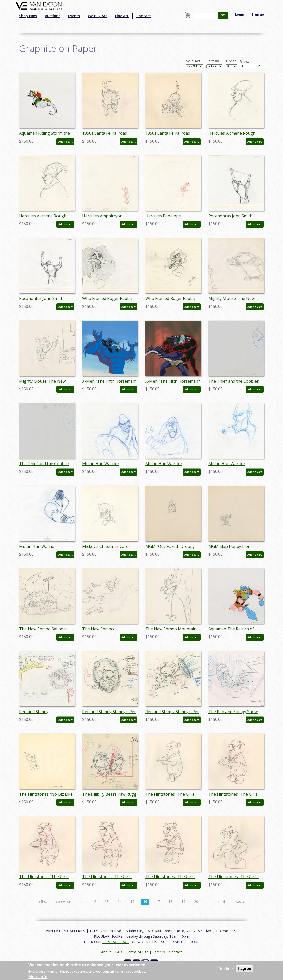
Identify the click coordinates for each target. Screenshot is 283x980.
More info (38, 977)
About (106, 952)
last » (241, 902)
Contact (144, 16)
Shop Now (28, 16)
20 (196, 902)
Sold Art (193, 61)
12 (94, 902)
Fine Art (122, 16)
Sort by (213, 61)
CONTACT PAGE (116, 942)
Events (74, 16)
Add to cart (65, 142)
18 (171, 902)
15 (132, 902)
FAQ (119, 952)
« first (43, 902)
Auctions (53, 16)
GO (223, 15)
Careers (159, 952)
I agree (245, 969)
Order (231, 61)
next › (223, 902)
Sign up (258, 14)
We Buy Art (97, 16)
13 (107, 902)
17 (158, 902)
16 (145, 902)
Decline (226, 969)
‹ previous (64, 902)
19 (183, 902)
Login (240, 14)
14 (120, 902)
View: (245, 62)
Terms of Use (137, 952)
